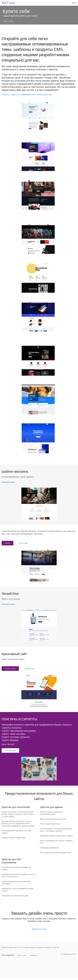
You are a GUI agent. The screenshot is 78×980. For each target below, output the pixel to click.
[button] (74, 3)
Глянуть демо (23, 543)
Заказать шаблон (10, 669)
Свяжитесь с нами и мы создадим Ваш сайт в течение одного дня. (27, 95)
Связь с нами (8, 21)
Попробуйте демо (10, 750)
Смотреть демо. (8, 604)
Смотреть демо (8, 482)
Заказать (7, 543)
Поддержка (33, 955)
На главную (8, 955)
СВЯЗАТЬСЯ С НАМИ (39, 929)
